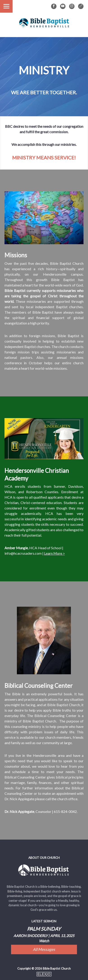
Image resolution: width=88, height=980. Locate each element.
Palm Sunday (44, 929)
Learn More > (54, 553)
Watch (44, 941)
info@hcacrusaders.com (23, 553)
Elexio (44, 974)
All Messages (44, 949)
